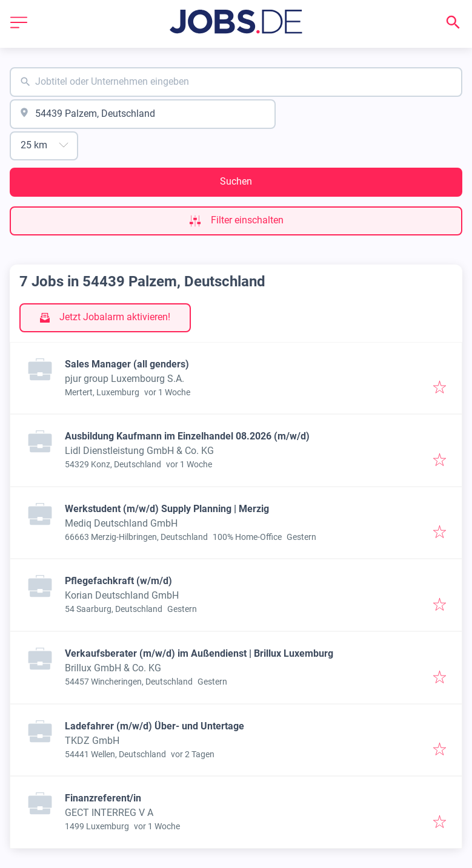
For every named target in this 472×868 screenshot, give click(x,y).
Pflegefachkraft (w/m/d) (118, 581)
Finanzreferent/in (103, 798)
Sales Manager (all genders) (127, 364)
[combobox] (236, 82)
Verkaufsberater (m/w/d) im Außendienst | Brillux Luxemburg (199, 653)
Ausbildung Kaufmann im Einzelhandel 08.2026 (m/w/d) (187, 436)
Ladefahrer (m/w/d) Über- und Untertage (155, 726)
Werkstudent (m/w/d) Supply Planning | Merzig (167, 509)
